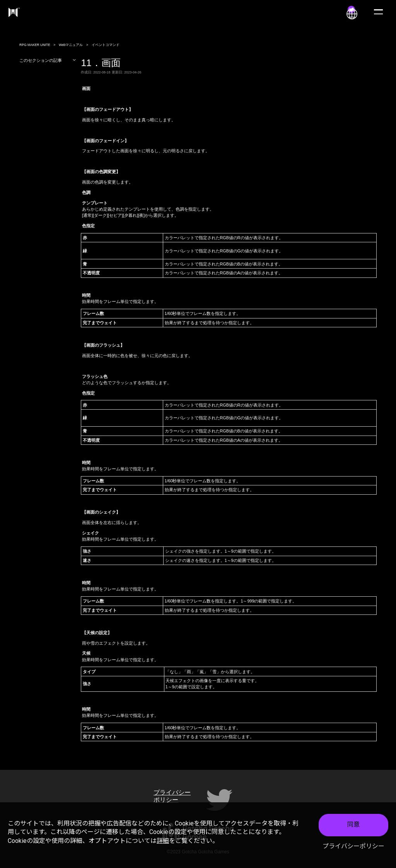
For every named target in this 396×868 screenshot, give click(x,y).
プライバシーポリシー (353, 847)
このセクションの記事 (48, 60)
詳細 (163, 842)
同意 (353, 826)
